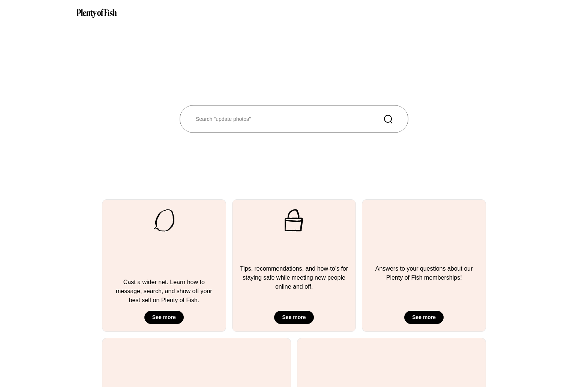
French (427, 360)
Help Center (260, 349)
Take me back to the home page (119, 94)
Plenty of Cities (206, 382)
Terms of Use (377, 349)
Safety (254, 360)
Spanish (429, 371)
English (428, 349)
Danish (427, 382)
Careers (313, 360)
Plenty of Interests (209, 371)
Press (311, 349)
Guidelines (201, 349)
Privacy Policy (377, 360)
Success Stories (207, 360)
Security (256, 371)
